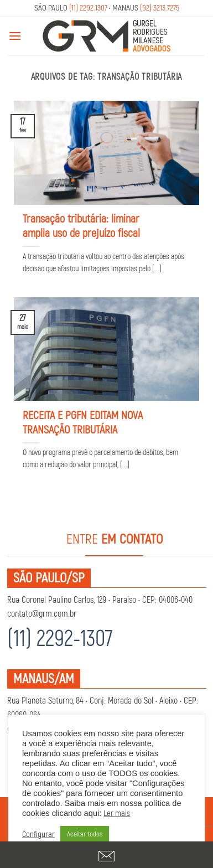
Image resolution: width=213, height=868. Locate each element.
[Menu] (15, 36)
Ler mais (117, 813)
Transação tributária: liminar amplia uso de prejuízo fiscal (81, 226)
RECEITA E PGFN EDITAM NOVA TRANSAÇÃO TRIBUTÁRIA (83, 423)
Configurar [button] (38, 835)
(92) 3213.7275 (160, 8)
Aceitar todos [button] (85, 834)
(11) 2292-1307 (60, 639)
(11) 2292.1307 (88, 8)
